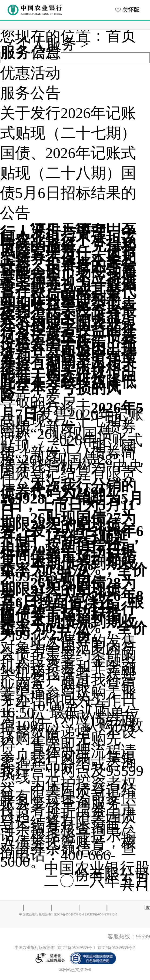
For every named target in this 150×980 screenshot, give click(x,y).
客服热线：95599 (129, 937)
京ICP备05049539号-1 (69, 914)
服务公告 (30, 93)
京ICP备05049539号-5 (102, 914)
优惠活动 (30, 73)
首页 (121, 36)
